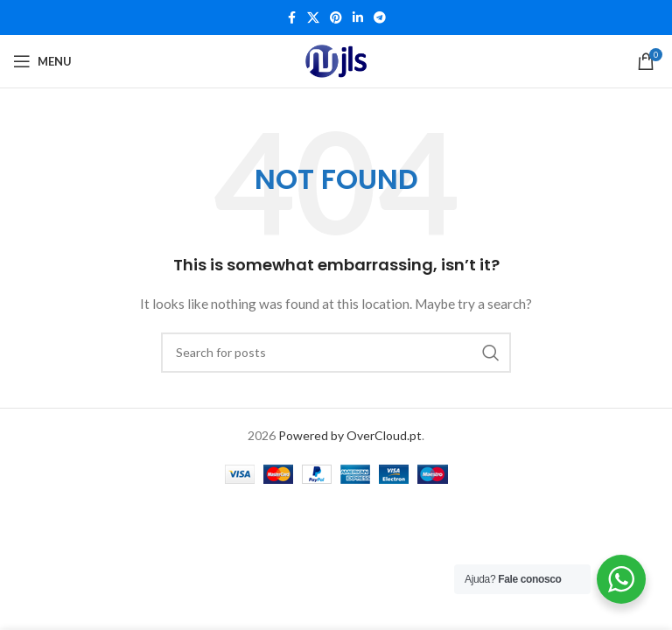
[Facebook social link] (291, 18)
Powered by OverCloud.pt (350, 435)
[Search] (336, 353)
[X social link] (313, 18)
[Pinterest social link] (336, 18)
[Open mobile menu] (42, 61)
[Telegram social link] (380, 18)
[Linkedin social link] (358, 18)
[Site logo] (336, 61)
